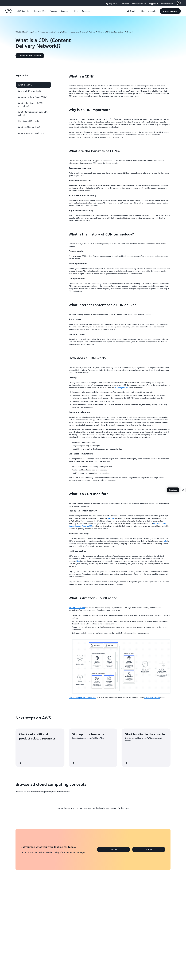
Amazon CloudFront (77, 607)
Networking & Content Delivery (82, 32)
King (78, 561)
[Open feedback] (183, 490)
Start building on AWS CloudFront (82, 698)
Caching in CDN (122, 388)
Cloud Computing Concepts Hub (54, 32)
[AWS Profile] (179, 3)
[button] (40, 11)
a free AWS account (152, 698)
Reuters (111, 518)
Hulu (165, 541)
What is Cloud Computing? (26, 32)
